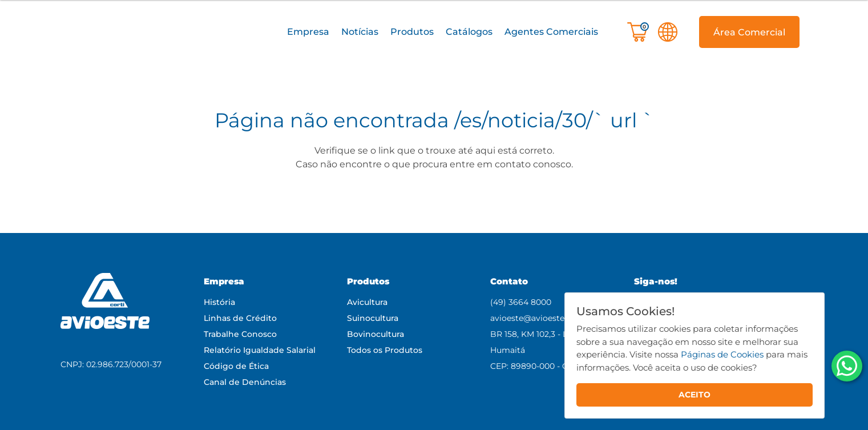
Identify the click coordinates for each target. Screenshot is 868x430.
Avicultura (367, 302)
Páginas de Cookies (722, 354)
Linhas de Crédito (240, 318)
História (219, 302)
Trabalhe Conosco (240, 334)
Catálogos (469, 32)
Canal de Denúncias (245, 382)
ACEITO (695, 395)
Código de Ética (236, 366)
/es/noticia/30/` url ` (554, 120)
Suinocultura (373, 318)
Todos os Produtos (385, 350)
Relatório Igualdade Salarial (260, 350)
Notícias (360, 32)
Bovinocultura (376, 334)
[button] (308, 32)
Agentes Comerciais (551, 32)
